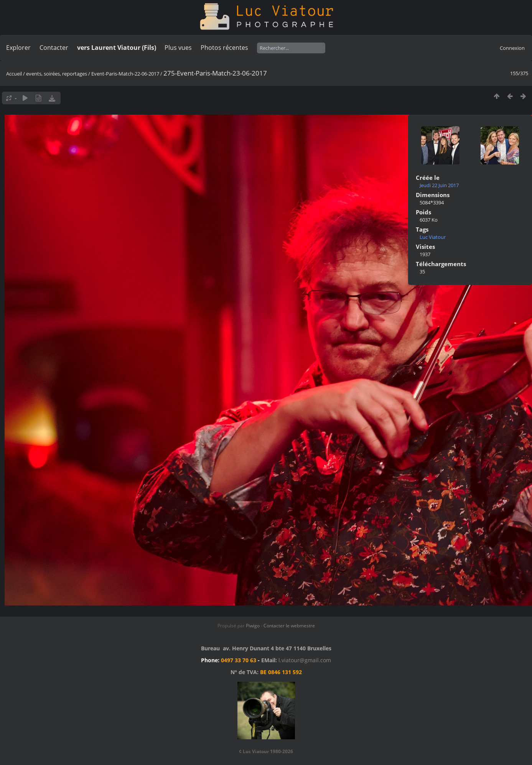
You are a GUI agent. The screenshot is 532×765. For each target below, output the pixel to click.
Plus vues (178, 48)
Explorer (18, 48)
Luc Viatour (433, 237)
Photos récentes (224, 48)
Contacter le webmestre (289, 626)
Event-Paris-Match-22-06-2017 (125, 74)
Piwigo (253, 626)
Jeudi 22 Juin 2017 (439, 185)
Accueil (14, 74)
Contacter (54, 48)
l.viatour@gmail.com (305, 660)
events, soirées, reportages (57, 74)
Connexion (512, 48)
